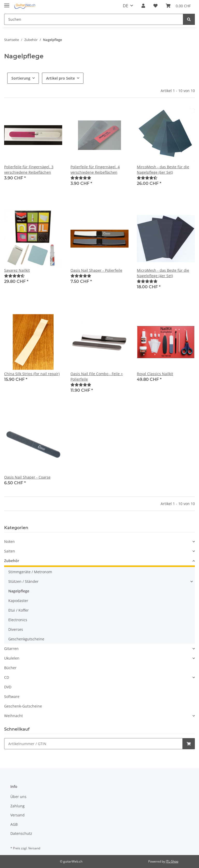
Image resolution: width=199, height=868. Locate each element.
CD (7, 677)
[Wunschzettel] (155, 6)
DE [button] (126, 6)
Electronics (18, 620)
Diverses (16, 629)
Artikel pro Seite (61, 78)
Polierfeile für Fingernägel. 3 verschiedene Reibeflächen (29, 170)
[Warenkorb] (178, 6)
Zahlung (17, 806)
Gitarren (11, 649)
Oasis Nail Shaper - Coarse (27, 477)
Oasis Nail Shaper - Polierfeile (96, 270)
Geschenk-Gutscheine (23, 706)
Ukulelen (12, 658)
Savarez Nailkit (17, 270)
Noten (9, 541)
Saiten (10, 551)
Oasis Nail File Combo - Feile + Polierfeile (97, 376)
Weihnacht (13, 716)
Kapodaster (18, 601)
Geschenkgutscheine (26, 639)
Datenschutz (21, 833)
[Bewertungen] (81, 178)
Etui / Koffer (19, 610)
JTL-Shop (172, 861)
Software (12, 696)
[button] (143, 6)
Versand (17, 815)
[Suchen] (94, 19)
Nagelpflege (19, 591)
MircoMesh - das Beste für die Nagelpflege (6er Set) (163, 170)
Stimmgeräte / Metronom (30, 572)
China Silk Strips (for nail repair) (32, 374)
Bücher (10, 668)
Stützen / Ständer (23, 581)
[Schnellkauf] (93, 744)
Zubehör (12, 561)
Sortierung (21, 78)
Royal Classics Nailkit (155, 374)
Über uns (18, 797)
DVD (8, 687)
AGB (14, 824)
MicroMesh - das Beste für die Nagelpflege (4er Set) (163, 273)
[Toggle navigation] (7, 3)
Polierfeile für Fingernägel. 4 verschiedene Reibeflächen (95, 170)
